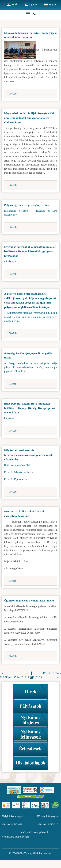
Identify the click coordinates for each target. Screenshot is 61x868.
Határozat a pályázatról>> (17, 465)
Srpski (15, 5)
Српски (33, 5)
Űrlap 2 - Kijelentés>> (16, 479)
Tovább (13, 94)
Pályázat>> (10, 262)
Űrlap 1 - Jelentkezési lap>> (19, 472)
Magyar (53, 5)
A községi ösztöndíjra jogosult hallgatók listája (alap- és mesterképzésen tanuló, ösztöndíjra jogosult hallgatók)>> (30, 367)
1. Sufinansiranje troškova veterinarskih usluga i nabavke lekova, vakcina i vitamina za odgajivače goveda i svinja (30, 317)
